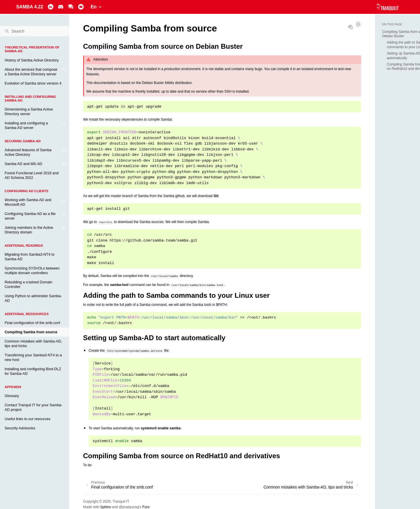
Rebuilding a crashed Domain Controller (28, 285)
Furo (146, 507)
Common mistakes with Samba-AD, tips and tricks (33, 344)
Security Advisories (20, 428)
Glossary (12, 396)
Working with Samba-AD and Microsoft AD (28, 202)
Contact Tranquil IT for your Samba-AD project (33, 407)
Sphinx (105, 507)
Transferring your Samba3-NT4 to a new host (33, 358)
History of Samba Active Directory (32, 60)
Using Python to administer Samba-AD (33, 298)
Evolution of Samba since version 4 (33, 83)
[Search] (34, 31)
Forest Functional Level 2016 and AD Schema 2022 (32, 175)
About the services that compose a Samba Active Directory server (31, 72)
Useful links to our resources (28, 419)
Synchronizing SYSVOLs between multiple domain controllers (32, 271)
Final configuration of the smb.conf (32, 323)
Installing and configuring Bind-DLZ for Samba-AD (33, 371)
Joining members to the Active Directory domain (29, 230)
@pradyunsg (129, 507)
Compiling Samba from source (31, 332)
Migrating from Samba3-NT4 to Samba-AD (30, 257)
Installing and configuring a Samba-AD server (26, 126)
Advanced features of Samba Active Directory (28, 152)
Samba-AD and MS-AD (23, 164)
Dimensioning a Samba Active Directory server (29, 112)
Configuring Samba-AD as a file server (30, 216)
